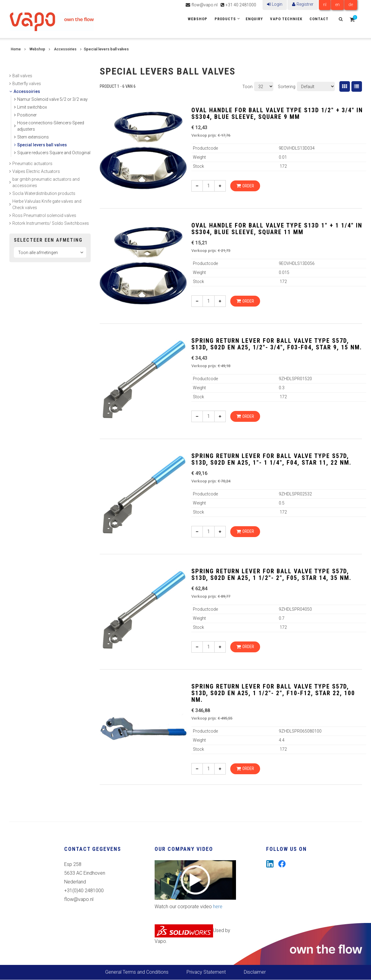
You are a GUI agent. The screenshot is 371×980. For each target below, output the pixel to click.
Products (225, 19)
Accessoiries (65, 49)
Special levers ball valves (42, 145)
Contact (319, 19)
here (218, 907)
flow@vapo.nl (204, 5)
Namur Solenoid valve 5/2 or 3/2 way (52, 99)
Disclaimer (255, 972)
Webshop (198, 19)
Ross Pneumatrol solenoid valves (44, 215)
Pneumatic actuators (32, 164)
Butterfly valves (27, 84)
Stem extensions (33, 137)
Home (16, 49)
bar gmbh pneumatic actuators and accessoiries (46, 182)
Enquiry (254, 19)
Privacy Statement (206, 972)
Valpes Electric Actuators (36, 171)
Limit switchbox (32, 107)
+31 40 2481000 (241, 5)
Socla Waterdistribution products (44, 193)
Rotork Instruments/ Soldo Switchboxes (51, 223)
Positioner (27, 115)
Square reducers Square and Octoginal (54, 153)
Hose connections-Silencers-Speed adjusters (51, 126)
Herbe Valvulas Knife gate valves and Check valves (47, 204)
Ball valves (22, 76)
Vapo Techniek (286, 19)
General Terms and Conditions (137, 972)
